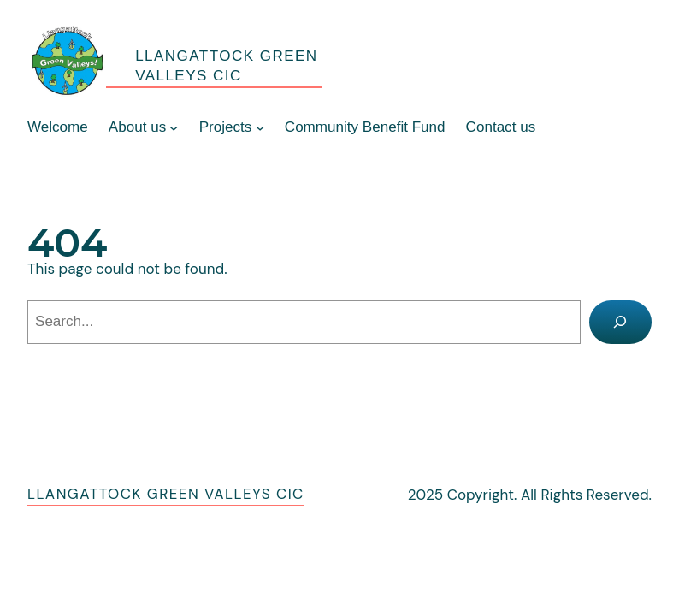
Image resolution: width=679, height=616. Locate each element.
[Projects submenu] (260, 127)
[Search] (621, 322)
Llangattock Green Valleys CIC (166, 494)
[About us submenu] (174, 127)
